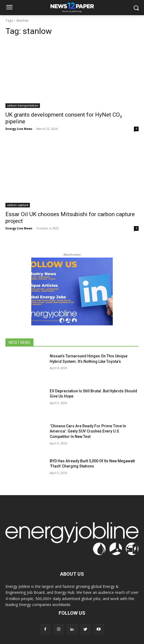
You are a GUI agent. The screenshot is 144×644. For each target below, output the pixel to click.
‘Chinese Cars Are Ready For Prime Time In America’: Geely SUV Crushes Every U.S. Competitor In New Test (88, 431)
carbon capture (18, 205)
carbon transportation (23, 105)
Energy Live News (19, 129)
